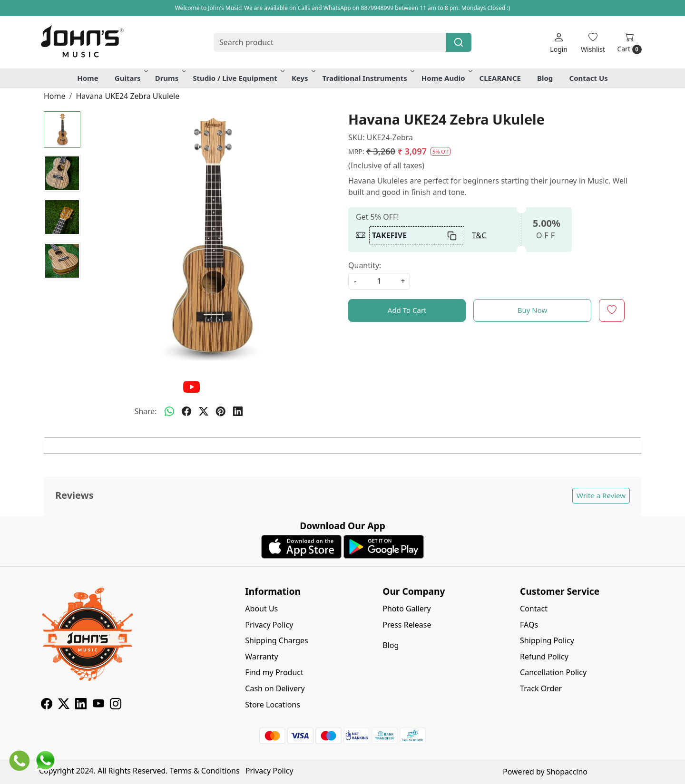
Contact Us (589, 78)
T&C (479, 235)
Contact (534, 609)
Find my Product (274, 672)
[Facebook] (47, 705)
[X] (64, 705)
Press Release (407, 625)
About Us (261, 609)
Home (88, 78)
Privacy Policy (269, 625)
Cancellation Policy (553, 672)
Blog (545, 78)
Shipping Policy (547, 640)
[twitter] (204, 411)
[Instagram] (116, 705)
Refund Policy (544, 657)
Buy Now (533, 310)
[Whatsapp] (169, 411)
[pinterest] (221, 411)
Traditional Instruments (368, 78)
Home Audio (446, 78)
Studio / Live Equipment (238, 78)
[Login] (559, 43)
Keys (303, 78)
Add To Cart (407, 310)
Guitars (131, 78)
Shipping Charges (276, 640)
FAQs (529, 625)
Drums (170, 78)
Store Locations (273, 705)
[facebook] (186, 411)
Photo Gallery (407, 609)
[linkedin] (238, 411)
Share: (145, 411)
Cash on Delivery (275, 688)
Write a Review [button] (601, 495)
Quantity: (365, 265)
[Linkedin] (81, 705)
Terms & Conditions (205, 771)
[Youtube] (98, 705)
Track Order (541, 688)
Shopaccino (567, 772)
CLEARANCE (500, 78)
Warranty (261, 657)
